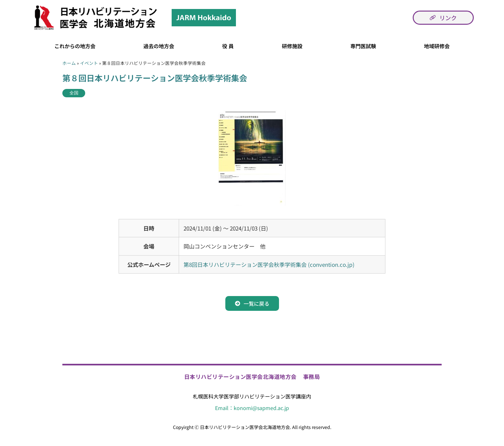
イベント (89, 63)
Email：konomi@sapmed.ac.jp (252, 408)
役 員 (228, 46)
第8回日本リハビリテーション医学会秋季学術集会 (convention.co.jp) (269, 264)
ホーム (69, 63)
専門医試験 (363, 46)
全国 (74, 93)
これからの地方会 (75, 46)
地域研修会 (437, 46)
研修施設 (292, 46)
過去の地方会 (159, 46)
